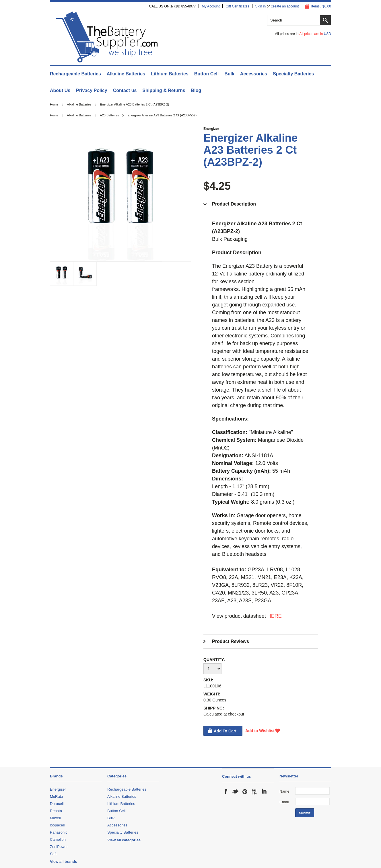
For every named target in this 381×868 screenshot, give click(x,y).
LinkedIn (264, 791)
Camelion (58, 839)
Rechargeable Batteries (75, 74)
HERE (275, 616)
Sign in (261, 6)
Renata (56, 811)
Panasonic (59, 832)
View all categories (124, 840)
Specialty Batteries (293, 74)
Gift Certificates (237, 6)
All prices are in (315, 34)
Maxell (55, 818)
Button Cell (206, 74)
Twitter (236, 791)
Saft (53, 854)
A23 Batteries (109, 115)
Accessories (254, 74)
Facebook (226, 791)
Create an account (285, 6)
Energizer (211, 129)
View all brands (63, 862)
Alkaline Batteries (126, 74)
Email (284, 802)
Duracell (57, 804)
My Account (211, 6)
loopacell (57, 825)
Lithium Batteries (170, 74)
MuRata (57, 796)
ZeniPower (59, 847)
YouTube (254, 791)
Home (54, 104)
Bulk (229, 74)
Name (284, 791)
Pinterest (245, 791)
